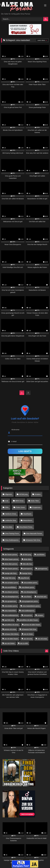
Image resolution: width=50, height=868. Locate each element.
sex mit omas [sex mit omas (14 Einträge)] (42, 639)
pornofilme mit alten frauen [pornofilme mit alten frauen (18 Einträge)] (29, 620)
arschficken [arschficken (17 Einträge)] (41, 554)
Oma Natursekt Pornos (34, 533)
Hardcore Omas (11, 514)
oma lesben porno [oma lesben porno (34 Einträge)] (11, 606)
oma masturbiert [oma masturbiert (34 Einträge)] (10, 611)
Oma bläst (9, 527)
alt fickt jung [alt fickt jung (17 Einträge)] (27, 554)
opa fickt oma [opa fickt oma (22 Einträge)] (9, 620)
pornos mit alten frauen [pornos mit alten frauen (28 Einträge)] (32, 625)
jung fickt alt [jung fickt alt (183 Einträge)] (25, 578)
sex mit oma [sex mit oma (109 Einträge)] (28, 639)
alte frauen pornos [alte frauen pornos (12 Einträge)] (11, 554)
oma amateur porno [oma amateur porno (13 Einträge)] (11, 583)
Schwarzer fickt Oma (33, 540)
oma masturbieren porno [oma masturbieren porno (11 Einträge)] (31, 606)
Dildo (7, 507)
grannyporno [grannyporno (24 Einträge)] (28, 569)
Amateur (38, 494)
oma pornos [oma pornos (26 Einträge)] (28, 615)
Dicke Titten (35, 501)
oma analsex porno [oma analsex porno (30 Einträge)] (30, 583)
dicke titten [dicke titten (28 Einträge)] (28, 559)
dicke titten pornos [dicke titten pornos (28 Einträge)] (11, 564)
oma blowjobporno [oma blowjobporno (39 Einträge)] (30, 592)
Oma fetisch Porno (26, 527)
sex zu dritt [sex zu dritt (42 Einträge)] (24, 643)
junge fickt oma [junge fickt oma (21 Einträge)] (10, 578)
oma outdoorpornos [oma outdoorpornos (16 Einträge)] (11, 615)
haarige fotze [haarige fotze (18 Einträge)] (27, 573)
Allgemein (9, 494)
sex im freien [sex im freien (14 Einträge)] (28, 634)
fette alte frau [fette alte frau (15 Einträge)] (27, 564)
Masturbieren (28, 520)
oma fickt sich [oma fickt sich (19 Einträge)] (41, 597)
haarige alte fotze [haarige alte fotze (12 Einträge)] (10, 573)
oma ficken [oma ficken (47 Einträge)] (27, 597)
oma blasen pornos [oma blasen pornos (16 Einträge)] (11, 592)
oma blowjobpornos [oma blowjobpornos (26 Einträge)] (11, 597)
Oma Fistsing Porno (12, 533)
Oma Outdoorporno (12, 540)
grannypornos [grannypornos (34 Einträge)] (42, 569)
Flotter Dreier (20, 507)
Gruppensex (36, 507)
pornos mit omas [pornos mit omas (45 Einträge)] (10, 629)
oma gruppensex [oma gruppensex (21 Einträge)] (10, 601)
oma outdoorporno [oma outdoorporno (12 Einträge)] (28, 611)
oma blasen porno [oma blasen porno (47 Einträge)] (28, 587)
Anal (7, 501)
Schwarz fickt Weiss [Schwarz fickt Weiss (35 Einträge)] (11, 634)
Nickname (15, 430)
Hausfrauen (27, 514)
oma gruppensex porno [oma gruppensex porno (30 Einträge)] (30, 601)
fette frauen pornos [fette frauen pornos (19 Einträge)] (11, 569)
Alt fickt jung (23, 494)
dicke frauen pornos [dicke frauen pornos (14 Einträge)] (11, 559)
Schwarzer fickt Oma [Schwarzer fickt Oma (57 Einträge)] (29, 629)
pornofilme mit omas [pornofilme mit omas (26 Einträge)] (11, 625)
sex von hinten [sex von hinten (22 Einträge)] (9, 643)
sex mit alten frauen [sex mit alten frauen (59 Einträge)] (11, 639)
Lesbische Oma (11, 520)
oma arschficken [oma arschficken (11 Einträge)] (10, 587)
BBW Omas (19, 501)
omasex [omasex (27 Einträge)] (40, 615)
